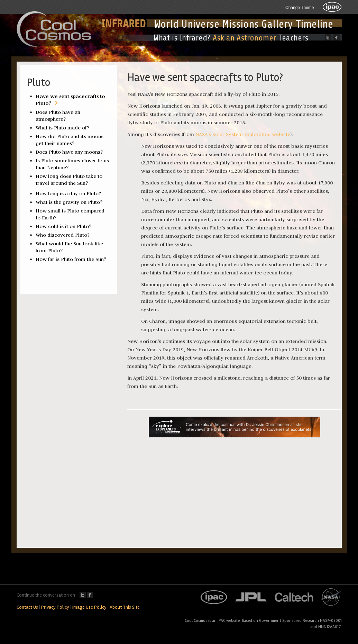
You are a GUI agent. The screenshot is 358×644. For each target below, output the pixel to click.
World (166, 24)
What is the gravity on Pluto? (69, 202)
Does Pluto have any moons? (69, 152)
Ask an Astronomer (244, 38)
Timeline (314, 24)
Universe (200, 24)
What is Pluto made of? (62, 128)
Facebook (90, 595)
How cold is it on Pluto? (63, 226)
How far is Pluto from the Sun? (71, 259)
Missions (240, 24)
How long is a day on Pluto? (68, 193)
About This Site (125, 607)
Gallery (277, 24)
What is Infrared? (182, 38)
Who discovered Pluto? (63, 235)
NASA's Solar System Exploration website (243, 134)
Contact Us (27, 607)
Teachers (293, 38)
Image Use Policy (89, 607)
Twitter (83, 595)
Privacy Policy (55, 607)
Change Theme (300, 8)
